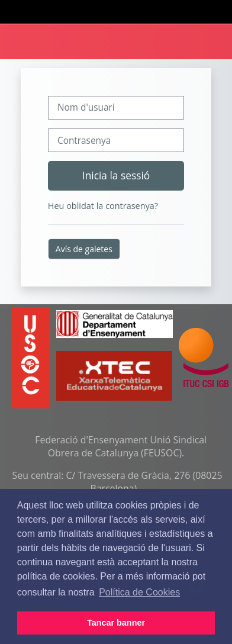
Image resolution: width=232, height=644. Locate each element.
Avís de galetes (84, 249)
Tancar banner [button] (116, 623)
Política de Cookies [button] (139, 592)
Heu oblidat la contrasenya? (103, 206)
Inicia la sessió (116, 175)
